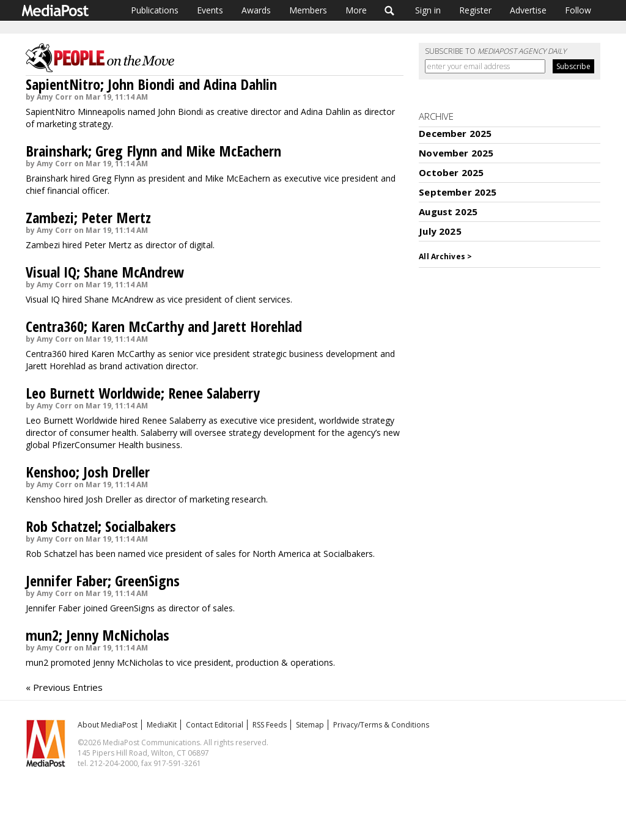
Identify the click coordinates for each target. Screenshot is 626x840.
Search (390, 10)
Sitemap (310, 725)
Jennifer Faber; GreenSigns (103, 580)
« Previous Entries (64, 687)
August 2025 (448, 212)
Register (475, 10)
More (356, 10)
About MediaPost (108, 725)
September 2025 (458, 192)
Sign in (428, 10)
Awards (256, 10)
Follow (578, 10)
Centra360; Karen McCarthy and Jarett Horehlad (164, 326)
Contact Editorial (215, 725)
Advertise (528, 10)
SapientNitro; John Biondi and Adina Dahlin (151, 84)
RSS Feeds (270, 725)
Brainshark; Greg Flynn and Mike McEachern (153, 151)
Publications (155, 10)
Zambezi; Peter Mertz (88, 217)
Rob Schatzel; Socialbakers (101, 526)
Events (210, 10)
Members (308, 10)
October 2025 (451, 172)
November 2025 (456, 153)
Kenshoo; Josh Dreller (88, 472)
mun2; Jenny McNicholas (98, 635)
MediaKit (162, 725)
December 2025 (455, 133)
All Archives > (445, 256)
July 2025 (440, 231)
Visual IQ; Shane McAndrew (105, 272)
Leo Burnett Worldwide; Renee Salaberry (143, 393)
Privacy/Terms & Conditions (381, 725)
